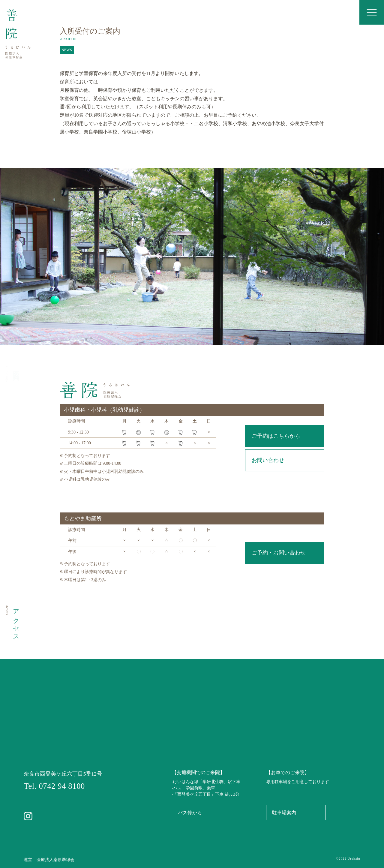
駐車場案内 (284, 813)
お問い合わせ (268, 460)
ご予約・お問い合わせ (279, 553)
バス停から (190, 813)
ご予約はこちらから (276, 436)
